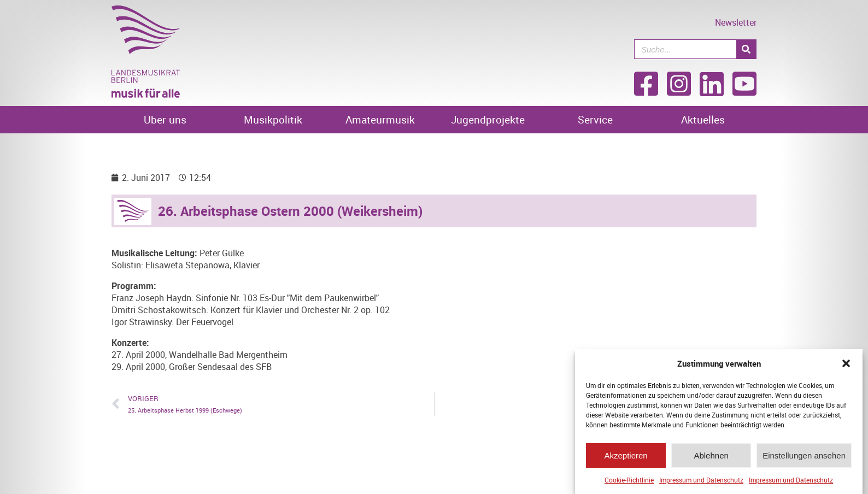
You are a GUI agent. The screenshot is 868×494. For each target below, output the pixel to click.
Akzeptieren (626, 455)
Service (595, 120)
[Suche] (746, 49)
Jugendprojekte (488, 120)
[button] (846, 363)
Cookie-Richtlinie (629, 480)
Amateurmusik (380, 120)
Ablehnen (711, 455)
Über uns (165, 120)
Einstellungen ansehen (804, 455)
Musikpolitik (273, 120)
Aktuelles (703, 120)
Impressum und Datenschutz (701, 480)
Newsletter (736, 22)
